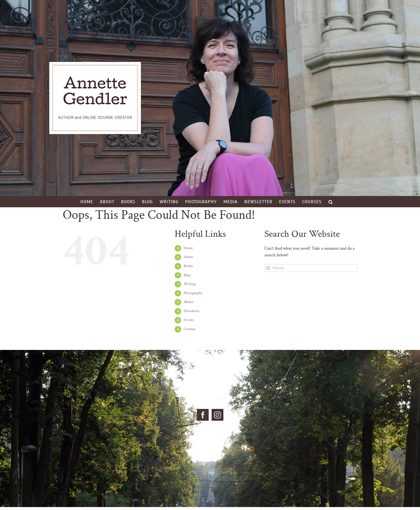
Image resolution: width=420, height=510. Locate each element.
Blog (187, 275)
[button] (331, 202)
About (188, 257)
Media (188, 302)
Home (188, 248)
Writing (190, 284)
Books (188, 266)
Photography (193, 293)
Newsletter (192, 311)
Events (189, 320)
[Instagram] (217, 415)
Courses (190, 329)
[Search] (268, 268)
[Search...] (311, 268)
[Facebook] (203, 415)
